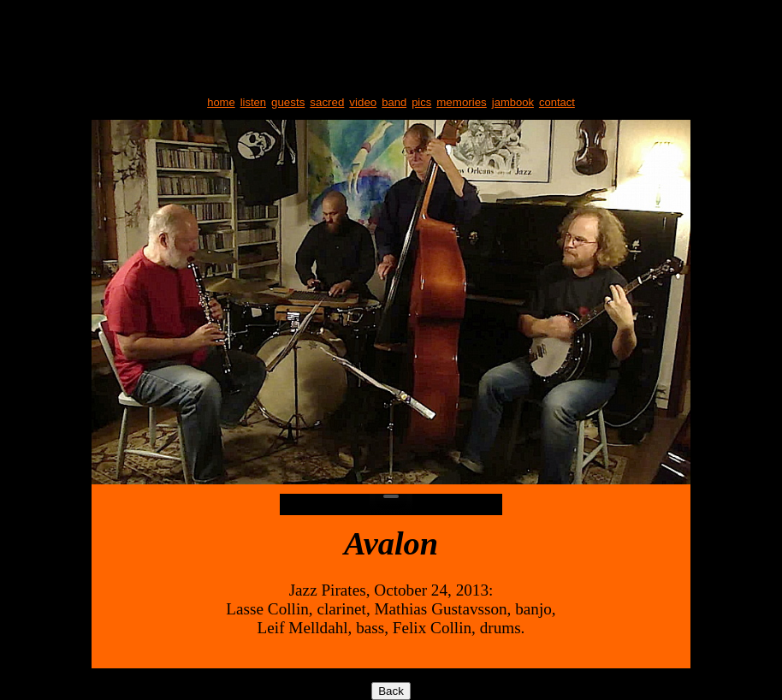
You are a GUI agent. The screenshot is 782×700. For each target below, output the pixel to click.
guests (288, 102)
